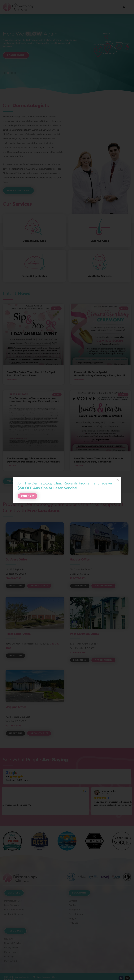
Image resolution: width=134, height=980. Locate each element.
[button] (118, 480)
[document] (67, 490)
